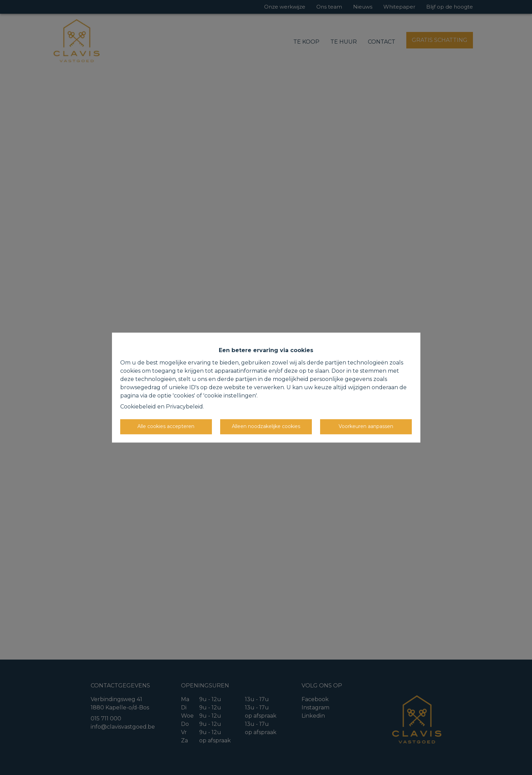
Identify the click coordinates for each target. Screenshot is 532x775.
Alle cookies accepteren (166, 426)
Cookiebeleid (138, 407)
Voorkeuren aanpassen (366, 426)
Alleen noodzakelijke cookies (266, 426)
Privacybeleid (184, 407)
